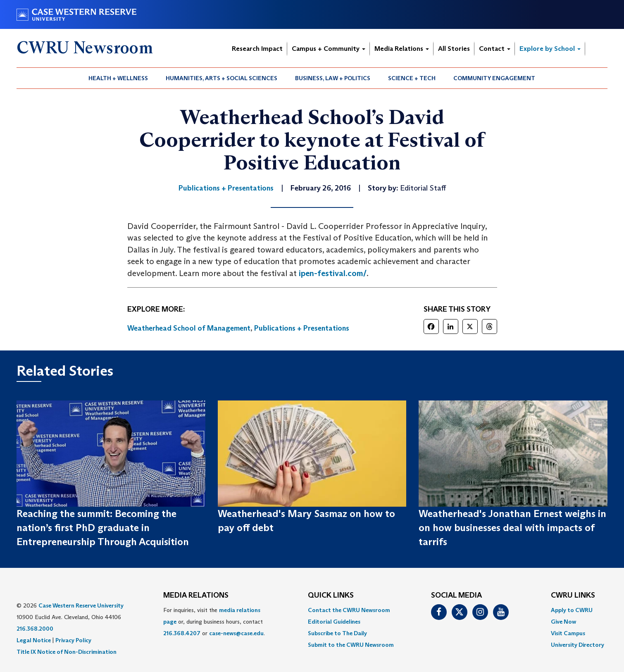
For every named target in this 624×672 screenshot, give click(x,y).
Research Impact (257, 49)
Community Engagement (494, 78)
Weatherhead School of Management (189, 328)
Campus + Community (329, 49)
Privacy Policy (73, 640)
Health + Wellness (118, 78)
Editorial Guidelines (334, 622)
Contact (495, 49)
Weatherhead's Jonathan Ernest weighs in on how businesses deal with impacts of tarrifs (512, 528)
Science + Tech (412, 78)
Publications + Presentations (302, 328)
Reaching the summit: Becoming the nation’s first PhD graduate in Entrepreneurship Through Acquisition (103, 528)
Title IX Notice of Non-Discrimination (67, 652)
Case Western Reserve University (81, 605)
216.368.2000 (35, 629)
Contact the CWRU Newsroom (349, 610)
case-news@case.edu (236, 633)
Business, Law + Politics (333, 78)
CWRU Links (573, 596)
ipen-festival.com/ (333, 273)
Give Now (563, 622)
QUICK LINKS (331, 596)
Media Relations (402, 49)
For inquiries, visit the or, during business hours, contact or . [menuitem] (214, 622)
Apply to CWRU (572, 610)
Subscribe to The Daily (337, 633)
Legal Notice (34, 640)
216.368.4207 (182, 633)
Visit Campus (568, 633)
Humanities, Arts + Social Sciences (221, 78)
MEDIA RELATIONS (196, 596)
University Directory (578, 645)
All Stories (454, 49)
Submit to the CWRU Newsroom (351, 645)
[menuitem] (118, 78)
